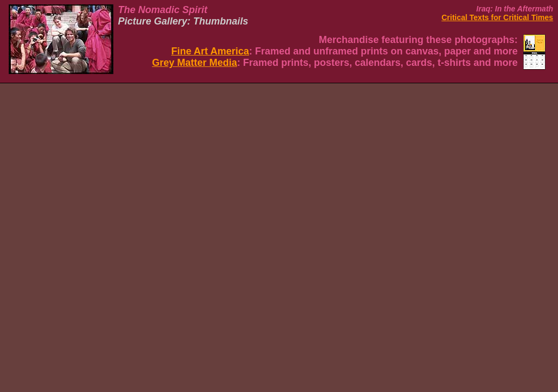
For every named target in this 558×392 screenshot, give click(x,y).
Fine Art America (210, 51)
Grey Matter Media (195, 63)
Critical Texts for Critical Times (497, 17)
